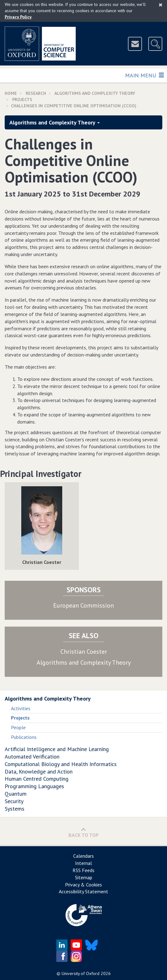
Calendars (83, 856)
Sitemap (84, 877)
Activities (21, 708)
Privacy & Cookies (83, 885)
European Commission (83, 605)
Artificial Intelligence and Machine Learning (57, 749)
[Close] (161, 5)
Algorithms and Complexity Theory (95, 93)
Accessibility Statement (83, 891)
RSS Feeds (83, 870)
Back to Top (84, 832)
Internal (83, 863)
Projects (22, 99)
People (18, 727)
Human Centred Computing (37, 779)
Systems (15, 809)
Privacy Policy (18, 17)
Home (11, 93)
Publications (24, 737)
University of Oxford (81, 973)
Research (36, 93)
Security (14, 801)
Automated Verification (32, 757)
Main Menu (144, 75)
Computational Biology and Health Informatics (61, 764)
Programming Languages (34, 786)
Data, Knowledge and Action (39, 771)
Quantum (16, 794)
